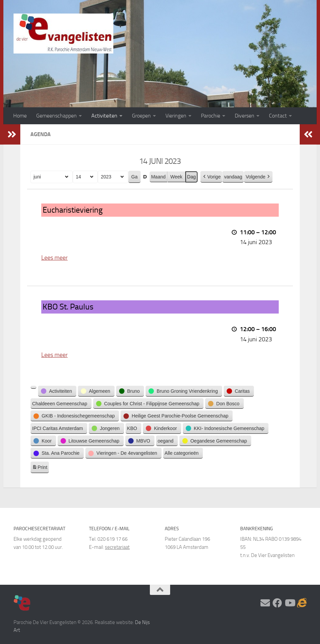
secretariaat (117, 547)
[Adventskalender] (302, 603)
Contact (278, 116)
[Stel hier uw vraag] (265, 603)
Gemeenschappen (56, 116)
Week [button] (177, 176)
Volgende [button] (258, 177)
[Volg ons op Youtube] (290, 603)
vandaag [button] (233, 176)
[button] (33, 387)
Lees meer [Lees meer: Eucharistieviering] (54, 258)
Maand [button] (158, 176)
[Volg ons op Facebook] (277, 603)
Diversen (245, 116)
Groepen (141, 116)
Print (40, 468)
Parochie (211, 116)
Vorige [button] (211, 177)
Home (20, 116)
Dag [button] (191, 176)
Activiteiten (104, 116)
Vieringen (176, 116)
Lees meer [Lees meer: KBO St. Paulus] (54, 355)
